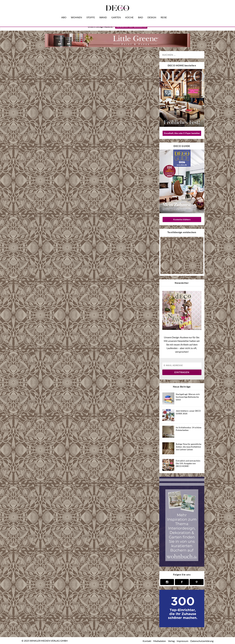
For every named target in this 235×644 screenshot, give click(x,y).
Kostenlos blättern (182, 219)
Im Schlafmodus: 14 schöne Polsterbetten (189, 429)
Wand (103, 13)
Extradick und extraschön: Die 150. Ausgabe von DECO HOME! (188, 463)
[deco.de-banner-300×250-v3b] (182, 626)
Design (152, 13)
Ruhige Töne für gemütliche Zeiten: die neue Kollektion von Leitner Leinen (189, 447)
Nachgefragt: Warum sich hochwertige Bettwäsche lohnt (188, 397)
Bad (141, 13)
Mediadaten (160, 641)
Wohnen (76, 13)
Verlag (171, 641)
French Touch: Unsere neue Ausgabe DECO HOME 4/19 (56, 141)
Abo (64, 13)
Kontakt (147, 641)
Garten (116, 13)
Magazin (38, 195)
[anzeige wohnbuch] (182, 566)
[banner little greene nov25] (117, 46)
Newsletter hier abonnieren (131, 26)
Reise (164, 13)
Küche (129, 13)
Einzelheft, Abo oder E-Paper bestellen (182, 133)
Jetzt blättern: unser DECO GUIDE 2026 (188, 412)
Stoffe (91, 13)
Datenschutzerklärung (202, 641)
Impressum (182, 641)
